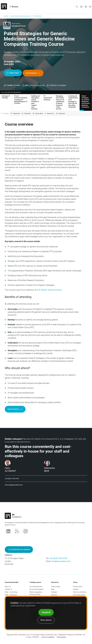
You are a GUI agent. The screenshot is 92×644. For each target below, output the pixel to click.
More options (46, 620)
